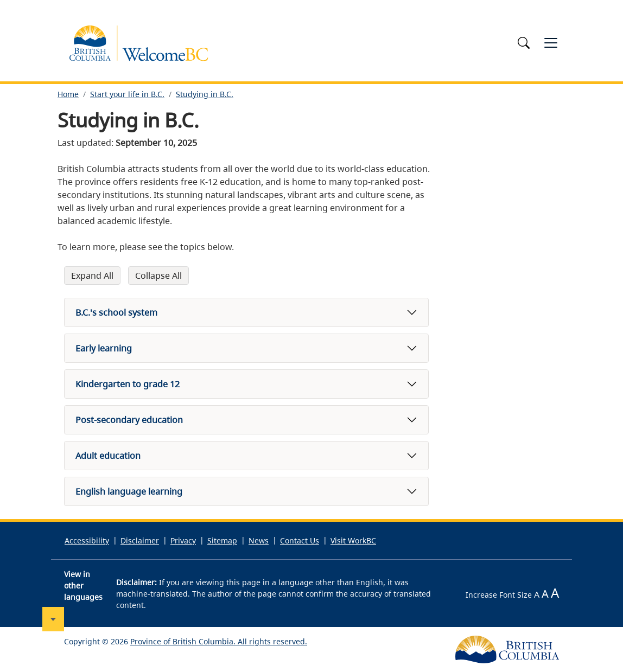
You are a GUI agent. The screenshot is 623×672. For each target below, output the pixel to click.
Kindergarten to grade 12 (128, 384)
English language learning (129, 491)
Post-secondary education (129, 420)
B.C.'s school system (116, 312)
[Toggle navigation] (551, 43)
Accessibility (87, 540)
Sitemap (222, 540)
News (259, 540)
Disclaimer (140, 540)
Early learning (104, 348)
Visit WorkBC (353, 540)
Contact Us (300, 540)
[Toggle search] (525, 43)
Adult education (108, 456)
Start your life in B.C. (127, 94)
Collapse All (158, 276)
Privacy (183, 540)
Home (68, 94)
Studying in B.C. (205, 94)
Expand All (92, 276)
